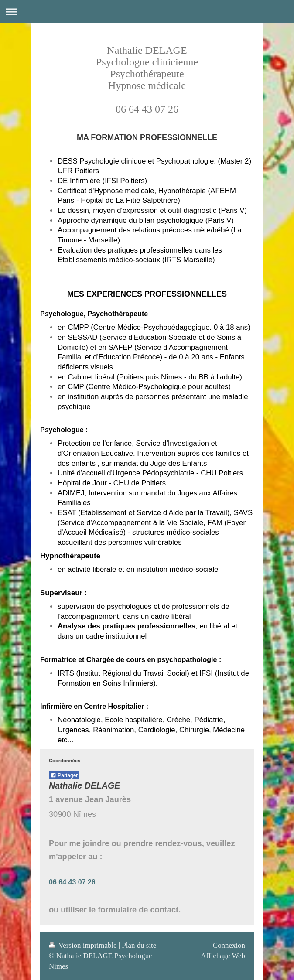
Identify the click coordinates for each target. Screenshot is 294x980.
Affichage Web (223, 956)
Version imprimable (84, 945)
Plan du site (139, 945)
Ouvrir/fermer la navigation (147, 12)
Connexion (229, 945)
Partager (64, 775)
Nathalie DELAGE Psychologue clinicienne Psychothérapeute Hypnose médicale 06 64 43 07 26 (147, 80)
